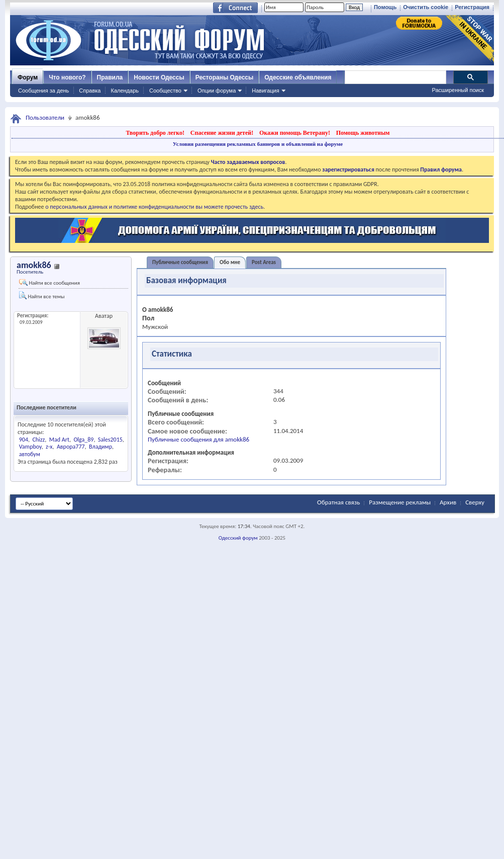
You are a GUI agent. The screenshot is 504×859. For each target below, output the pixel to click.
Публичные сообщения (180, 262)
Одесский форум (238, 538)
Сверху (475, 502)
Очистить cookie (426, 7)
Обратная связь (338, 502)
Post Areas (264, 262)
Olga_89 (83, 440)
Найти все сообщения (49, 283)
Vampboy (30, 447)
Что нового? (67, 77)
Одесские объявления (298, 77)
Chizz (38, 440)
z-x (49, 447)
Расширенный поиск (458, 90)
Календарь (125, 91)
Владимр (100, 447)
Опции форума (217, 91)
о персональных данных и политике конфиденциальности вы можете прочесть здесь (154, 207)
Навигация (265, 91)
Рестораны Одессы (225, 77)
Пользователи (45, 117)
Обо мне (230, 262)
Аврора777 (71, 447)
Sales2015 (110, 440)
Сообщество (165, 91)
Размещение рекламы (400, 502)
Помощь (385, 7)
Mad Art (59, 440)
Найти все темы (42, 295)
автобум (30, 454)
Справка (90, 91)
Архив (448, 502)
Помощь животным (363, 133)
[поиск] (395, 77)
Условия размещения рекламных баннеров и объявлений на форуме (258, 144)
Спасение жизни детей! (222, 133)
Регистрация (472, 7)
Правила (110, 77)
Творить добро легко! (155, 133)
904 (24, 440)
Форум (28, 77)
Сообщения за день (43, 91)
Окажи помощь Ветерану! (295, 133)
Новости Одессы (159, 77)
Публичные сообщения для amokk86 (198, 439)
